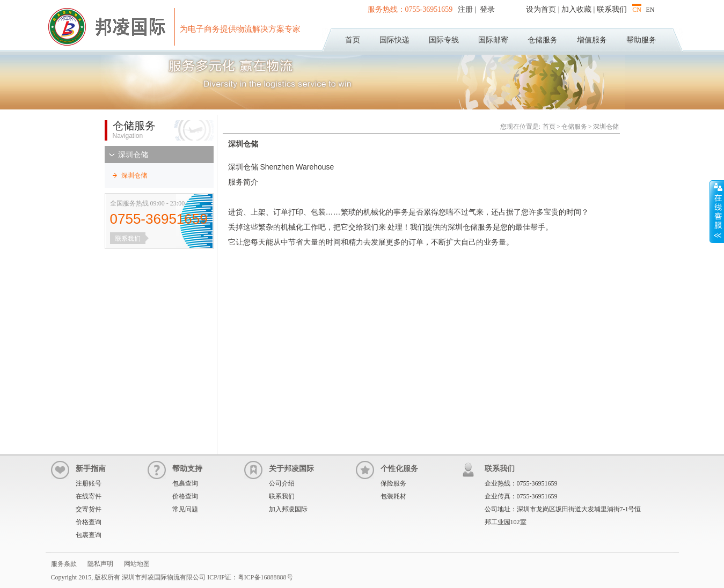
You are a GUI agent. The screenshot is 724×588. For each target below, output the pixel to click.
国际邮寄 (493, 40)
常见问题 (185, 509)
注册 (466, 9)
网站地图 (137, 564)
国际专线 (444, 40)
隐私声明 (100, 564)
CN (637, 10)
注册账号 (89, 483)
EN (650, 10)
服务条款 (64, 564)
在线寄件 (89, 496)
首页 (353, 40)
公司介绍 (282, 483)
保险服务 (393, 483)
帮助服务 (641, 40)
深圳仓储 (133, 155)
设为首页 (541, 9)
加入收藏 (576, 9)
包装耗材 (393, 496)
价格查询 (89, 522)
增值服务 (592, 40)
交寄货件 (89, 509)
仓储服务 (543, 40)
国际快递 (394, 40)
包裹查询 (89, 535)
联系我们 (612, 9)
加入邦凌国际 (288, 509)
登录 (486, 9)
